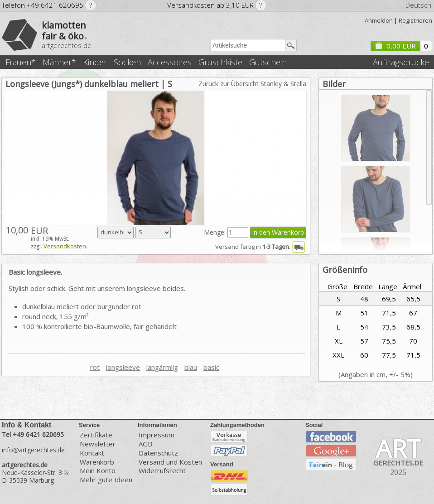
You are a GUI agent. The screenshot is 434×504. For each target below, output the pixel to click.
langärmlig (162, 367)
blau (191, 367)
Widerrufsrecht (162, 471)
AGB (145, 444)
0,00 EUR (395, 46)
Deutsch (418, 5)
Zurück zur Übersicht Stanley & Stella (252, 84)
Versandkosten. (65, 246)
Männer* (59, 62)
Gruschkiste (220, 62)
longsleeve (123, 367)
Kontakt (92, 453)
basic (211, 367)
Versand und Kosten (170, 462)
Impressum (157, 434)
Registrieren (415, 20)
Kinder (95, 62)
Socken (127, 62)
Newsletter (98, 444)
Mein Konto (98, 471)
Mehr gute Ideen (106, 480)
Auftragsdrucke (401, 62)
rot (95, 367)
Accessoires (170, 62)
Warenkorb (97, 462)
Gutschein (268, 62)
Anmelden (379, 20)
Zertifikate (96, 434)
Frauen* (21, 62)
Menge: (216, 232)
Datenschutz (158, 453)
